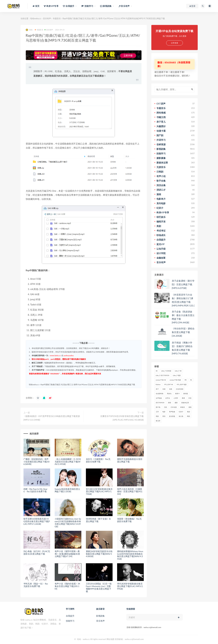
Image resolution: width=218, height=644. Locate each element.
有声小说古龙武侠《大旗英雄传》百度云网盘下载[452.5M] (130, 492)
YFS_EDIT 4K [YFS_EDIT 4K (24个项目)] (169, 384)
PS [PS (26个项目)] (191, 380)
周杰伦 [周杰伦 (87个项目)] (169, 394)
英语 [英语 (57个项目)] (164, 416)
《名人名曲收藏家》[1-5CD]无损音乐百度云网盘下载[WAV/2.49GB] (68, 462)
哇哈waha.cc (36, 18)
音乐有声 (47, 18)
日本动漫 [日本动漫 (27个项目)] (174, 407)
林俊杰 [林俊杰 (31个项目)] (183, 407)
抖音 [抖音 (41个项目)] (190, 398)
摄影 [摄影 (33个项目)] (176, 403)
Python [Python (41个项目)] (158, 384)
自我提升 (70, 616)
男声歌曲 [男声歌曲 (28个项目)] (172, 412)
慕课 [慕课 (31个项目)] (183, 398)
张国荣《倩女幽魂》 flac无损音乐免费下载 (129, 520)
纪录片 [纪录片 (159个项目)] (181, 412)
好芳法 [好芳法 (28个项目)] (168, 398)
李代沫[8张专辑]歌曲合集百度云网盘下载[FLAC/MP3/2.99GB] (130, 586)
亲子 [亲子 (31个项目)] (157, 389)
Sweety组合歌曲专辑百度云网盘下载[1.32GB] (67, 490)
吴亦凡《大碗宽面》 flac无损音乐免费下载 (98, 460)
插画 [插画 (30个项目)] (170, 403)
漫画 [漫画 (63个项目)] (190, 407)
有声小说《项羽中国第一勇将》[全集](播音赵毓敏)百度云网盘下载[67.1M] (67, 554)
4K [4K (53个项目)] (157, 371)
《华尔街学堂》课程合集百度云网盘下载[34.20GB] (183, 332)
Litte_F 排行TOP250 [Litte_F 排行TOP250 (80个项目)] (162, 375)
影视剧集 (100, 616)
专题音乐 (57, 18)
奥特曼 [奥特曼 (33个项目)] (186, 394)
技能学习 (70, 621)
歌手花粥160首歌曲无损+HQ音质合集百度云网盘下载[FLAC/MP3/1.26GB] (37, 521)
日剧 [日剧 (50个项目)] (165, 407)
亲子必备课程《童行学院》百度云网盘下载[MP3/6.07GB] (183, 284)
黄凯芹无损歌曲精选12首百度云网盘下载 (130, 460)
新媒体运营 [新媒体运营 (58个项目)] (185, 403)
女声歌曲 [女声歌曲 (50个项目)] (159, 398)
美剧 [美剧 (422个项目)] (188, 412)
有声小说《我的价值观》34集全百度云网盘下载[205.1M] (67, 586)
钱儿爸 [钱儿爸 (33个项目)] (181, 416)
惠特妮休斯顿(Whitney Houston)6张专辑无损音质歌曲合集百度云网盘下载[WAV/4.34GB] (130, 555)
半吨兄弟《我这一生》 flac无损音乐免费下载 (36, 585)
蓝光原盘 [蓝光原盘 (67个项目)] (172, 416)
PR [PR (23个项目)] (186, 380)
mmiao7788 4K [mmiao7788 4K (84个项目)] (161, 380)
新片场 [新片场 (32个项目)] (158, 407)
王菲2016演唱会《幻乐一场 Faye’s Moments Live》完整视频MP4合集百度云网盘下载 (99, 587)
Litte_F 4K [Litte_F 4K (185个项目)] (178, 371)
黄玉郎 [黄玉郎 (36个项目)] (158, 421)
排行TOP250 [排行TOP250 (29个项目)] (160, 403)
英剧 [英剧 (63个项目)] (157, 416)
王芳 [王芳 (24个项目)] (157, 412)
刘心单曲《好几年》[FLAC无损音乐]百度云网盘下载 (37, 553)
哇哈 (29, 30)
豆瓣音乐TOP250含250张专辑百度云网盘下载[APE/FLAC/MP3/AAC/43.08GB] (122, 418)
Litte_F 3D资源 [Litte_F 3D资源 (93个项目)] (166, 371)
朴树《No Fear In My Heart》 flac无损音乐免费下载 (35, 490)
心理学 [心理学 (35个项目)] (176, 398)
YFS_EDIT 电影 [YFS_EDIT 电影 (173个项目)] (182, 384)
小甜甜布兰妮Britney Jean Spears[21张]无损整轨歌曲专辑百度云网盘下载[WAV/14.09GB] (68, 523)
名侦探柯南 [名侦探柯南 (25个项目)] (160, 394)
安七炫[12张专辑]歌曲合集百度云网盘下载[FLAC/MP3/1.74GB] (99, 492)
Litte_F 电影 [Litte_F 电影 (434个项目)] (177, 375)
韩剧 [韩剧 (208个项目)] (188, 416)
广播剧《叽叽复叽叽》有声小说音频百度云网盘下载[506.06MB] (37, 462)
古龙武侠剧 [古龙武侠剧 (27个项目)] (180, 389)
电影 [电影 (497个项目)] (164, 412)
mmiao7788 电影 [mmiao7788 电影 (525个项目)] (175, 380)
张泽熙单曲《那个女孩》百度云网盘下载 (98, 520)
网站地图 (110, 639)
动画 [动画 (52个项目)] (171, 389)
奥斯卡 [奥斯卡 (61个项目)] (177, 394)
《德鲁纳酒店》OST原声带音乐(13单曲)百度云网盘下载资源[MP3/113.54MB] (52, 418)
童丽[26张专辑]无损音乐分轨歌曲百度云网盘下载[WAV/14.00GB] (99, 554)
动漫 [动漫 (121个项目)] (164, 389)
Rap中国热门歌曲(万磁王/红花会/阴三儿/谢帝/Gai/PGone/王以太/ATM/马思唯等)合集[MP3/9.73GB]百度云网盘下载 (88, 385)
